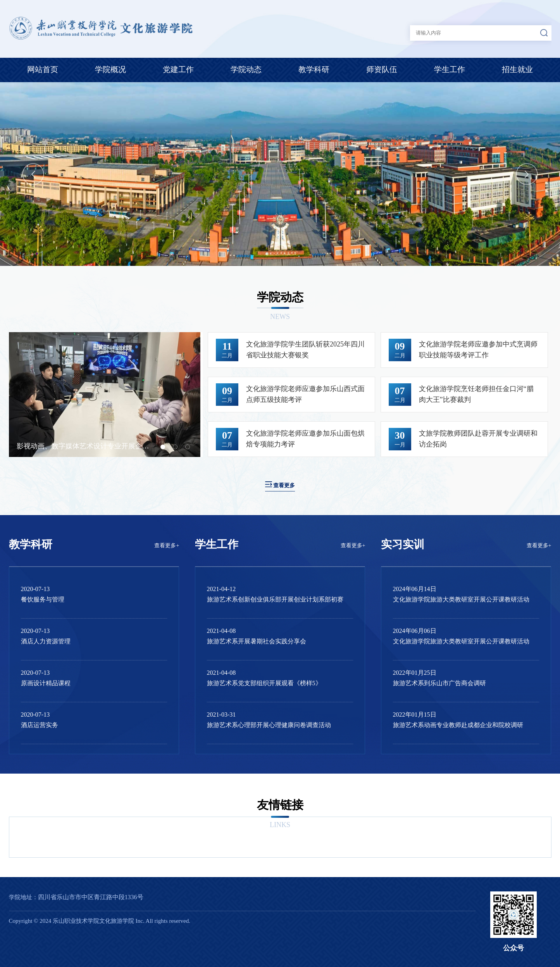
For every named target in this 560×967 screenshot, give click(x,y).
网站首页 (43, 69)
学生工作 (450, 69)
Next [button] (527, 174)
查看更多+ (167, 546)
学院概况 (110, 69)
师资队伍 (382, 69)
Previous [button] (33, 174)
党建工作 (178, 69)
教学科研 (314, 69)
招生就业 (517, 69)
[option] (280, 174)
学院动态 (246, 69)
